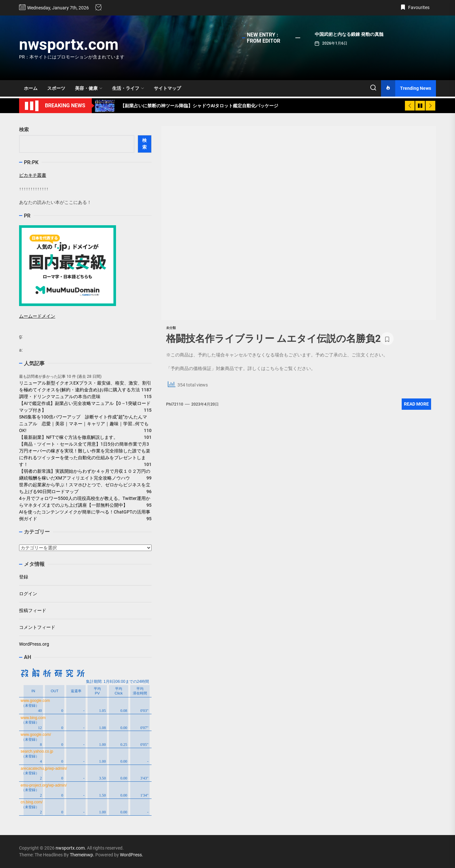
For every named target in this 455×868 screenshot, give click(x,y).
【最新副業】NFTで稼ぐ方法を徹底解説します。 (69, 437)
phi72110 (175, 404)
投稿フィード (33, 610)
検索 (24, 130)
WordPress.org (34, 644)
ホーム (31, 88)
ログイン (28, 594)
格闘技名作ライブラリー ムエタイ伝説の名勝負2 (273, 339)
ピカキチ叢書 (33, 175)
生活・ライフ (128, 88)
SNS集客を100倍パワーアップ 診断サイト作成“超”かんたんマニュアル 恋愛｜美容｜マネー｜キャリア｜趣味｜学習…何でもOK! (84, 424)
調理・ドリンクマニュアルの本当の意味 (60, 397)
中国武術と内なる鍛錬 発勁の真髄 (349, 34)
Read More (416, 404)
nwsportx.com (69, 44)
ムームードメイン (37, 316)
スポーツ (56, 88)
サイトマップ (167, 88)
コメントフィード (37, 627)
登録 (24, 577)
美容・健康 (89, 88)
